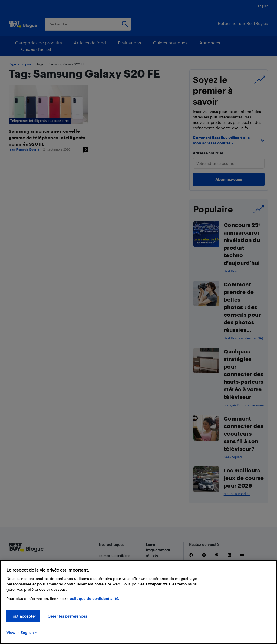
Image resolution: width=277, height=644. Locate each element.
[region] (138, 602)
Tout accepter (23, 616)
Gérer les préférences (67, 616)
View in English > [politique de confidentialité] (22, 633)
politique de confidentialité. (94, 598)
